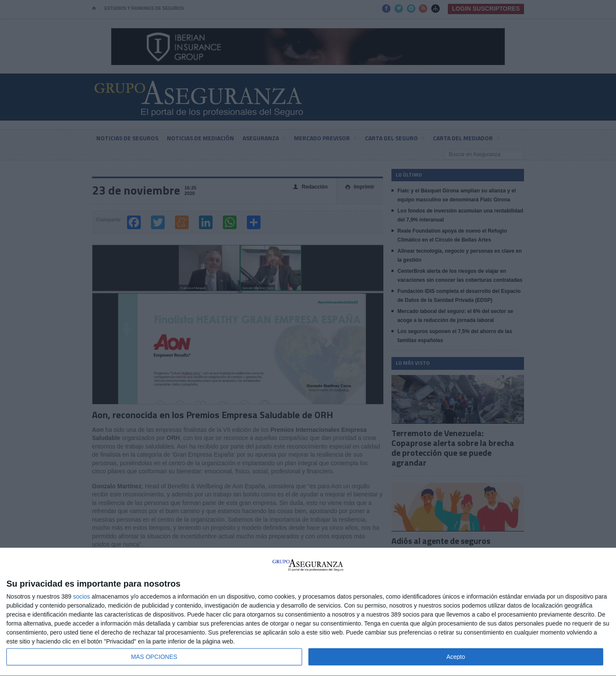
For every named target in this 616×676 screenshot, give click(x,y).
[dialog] (308, 612)
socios (82, 596)
